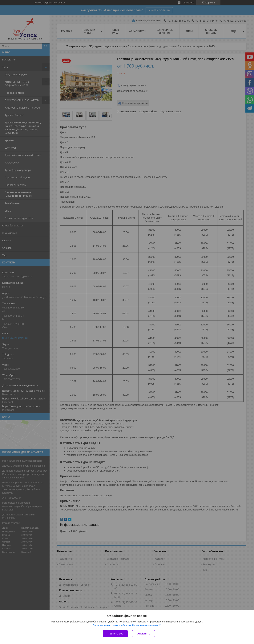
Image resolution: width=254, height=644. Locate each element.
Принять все (115, 634)
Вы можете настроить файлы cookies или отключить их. (126, 625)
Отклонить (143, 634)
